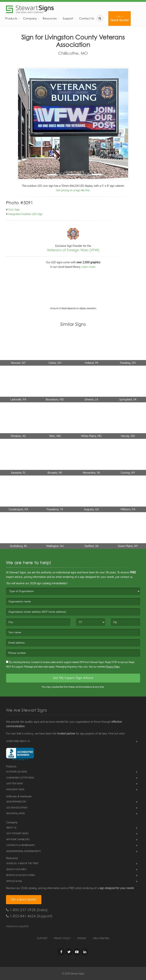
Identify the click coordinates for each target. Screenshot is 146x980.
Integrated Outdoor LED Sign (25, 214)
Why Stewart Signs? (17, 834)
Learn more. (89, 267)
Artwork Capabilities (18, 840)
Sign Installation (15, 814)
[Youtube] (77, 952)
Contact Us (87, 18)
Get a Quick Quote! (24, 900)
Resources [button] (50, 18)
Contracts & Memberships (20, 845)
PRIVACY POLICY (62, 938)
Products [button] (11, 18)
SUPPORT (42, 938)
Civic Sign (14, 210)
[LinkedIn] (85, 952)
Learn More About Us (18, 741)
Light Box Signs (14, 784)
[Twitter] (69, 952)
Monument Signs (15, 790)
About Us (11, 828)
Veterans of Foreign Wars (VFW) (73, 250)
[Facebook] (61, 952)
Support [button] (68, 18)
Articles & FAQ (14, 881)
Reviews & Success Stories (21, 875)
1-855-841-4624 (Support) (29, 916)
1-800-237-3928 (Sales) (27, 910)
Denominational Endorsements (23, 851)
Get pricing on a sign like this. (73, 190)
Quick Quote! (120, 18)
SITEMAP (82, 938)
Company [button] (30, 18)
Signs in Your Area (16, 869)
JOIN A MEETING (101, 938)
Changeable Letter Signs (20, 778)
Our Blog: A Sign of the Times (22, 864)
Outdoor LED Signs (17, 772)
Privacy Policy (113, 667)
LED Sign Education (17, 808)
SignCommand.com (16, 802)
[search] (100, 18)
